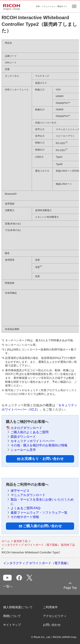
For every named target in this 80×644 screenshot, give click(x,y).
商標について (12, 616)
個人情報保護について (18, 607)
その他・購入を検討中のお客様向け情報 (39, 445)
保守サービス (20, 491)
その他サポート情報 (25, 517)
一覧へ (8, 586)
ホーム (6, 541)
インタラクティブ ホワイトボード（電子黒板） (37, 563)
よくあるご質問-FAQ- (26, 508)
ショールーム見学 (23, 450)
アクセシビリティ (55, 616)
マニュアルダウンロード (28, 495)
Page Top (70, 588)
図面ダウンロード (23, 437)
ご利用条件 (50, 607)
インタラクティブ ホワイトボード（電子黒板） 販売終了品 (38, 545)
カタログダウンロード (26, 428)
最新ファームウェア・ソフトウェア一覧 (39, 513)
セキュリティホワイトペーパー (33, 441)
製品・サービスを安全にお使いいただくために (42, 502)
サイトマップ (12, 625)
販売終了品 (21, 541)
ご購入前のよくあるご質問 (30, 432)
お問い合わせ (52, 625)
